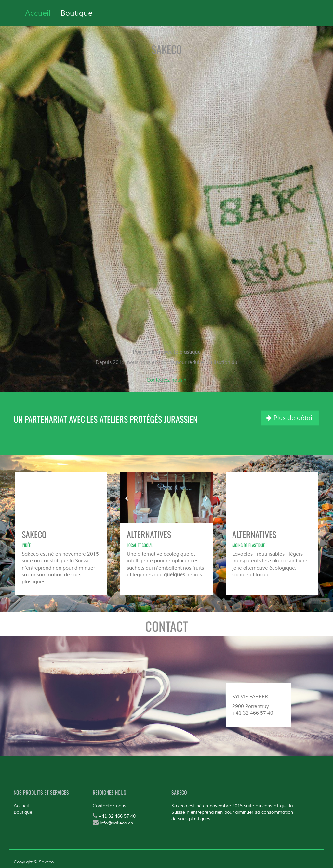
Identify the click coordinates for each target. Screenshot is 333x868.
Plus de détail (290, 418)
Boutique (23, 812)
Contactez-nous (109, 806)
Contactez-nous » (166, 380)
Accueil (21, 806)
